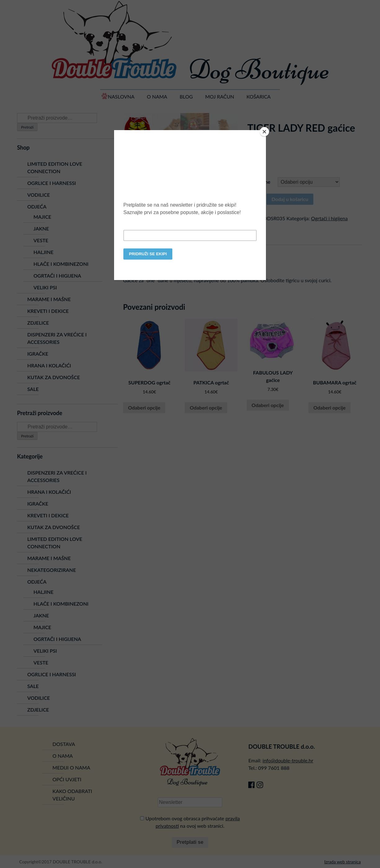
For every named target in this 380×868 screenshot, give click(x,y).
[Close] (264, 132)
